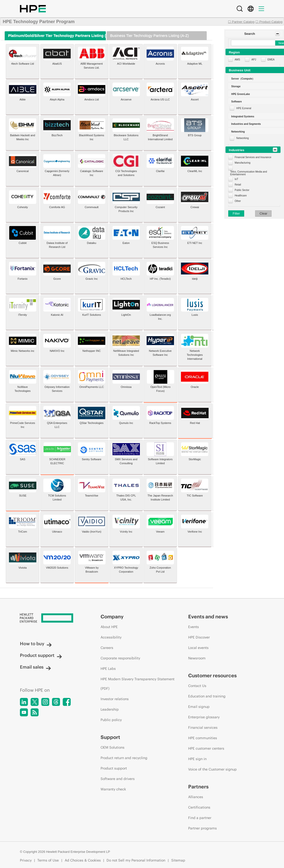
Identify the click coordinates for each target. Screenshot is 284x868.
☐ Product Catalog (269, 22)
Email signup (199, 707)
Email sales (35, 667)
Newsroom (197, 658)
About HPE (109, 627)
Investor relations (115, 699)
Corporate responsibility (120, 658)
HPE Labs (108, 669)
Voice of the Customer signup (212, 769)
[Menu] (261, 9)
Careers (107, 648)
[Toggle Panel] (278, 34)
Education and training (207, 696)
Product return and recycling (124, 758)
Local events (198, 648)
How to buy (36, 644)
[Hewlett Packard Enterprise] (51, 618)
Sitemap (178, 860)
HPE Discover (199, 637)
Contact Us (197, 686)
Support (110, 737)
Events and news (208, 617)
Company (112, 617)
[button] (254, 34)
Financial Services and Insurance (253, 157)
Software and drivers (118, 779)
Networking (242, 138)
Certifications (199, 807)
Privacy (26, 860)
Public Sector (242, 190)
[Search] (240, 9)
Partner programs (202, 828)
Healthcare (241, 196)
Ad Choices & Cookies (83, 860)
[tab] (55, 36)
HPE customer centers (206, 748)
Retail (238, 185)
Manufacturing (243, 163)
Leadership (110, 709)
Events (194, 627)
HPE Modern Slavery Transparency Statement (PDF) (138, 684)
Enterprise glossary (204, 717)
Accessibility (111, 637)
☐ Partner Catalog (241, 22)
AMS (237, 60)
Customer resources (212, 675)
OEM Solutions (113, 747)
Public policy (111, 720)
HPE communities (203, 738)
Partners (198, 787)
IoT (236, 179)
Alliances (196, 797)
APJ (254, 60)
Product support (41, 655)
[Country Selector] (251, 9)
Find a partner (200, 818)
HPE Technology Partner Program (39, 22)
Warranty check (113, 789)
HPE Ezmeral (244, 108)
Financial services (203, 728)
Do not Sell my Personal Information (136, 860)
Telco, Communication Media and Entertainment (249, 173)
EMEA (271, 60)
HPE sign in (197, 759)
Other (238, 201)
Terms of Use (48, 860)
